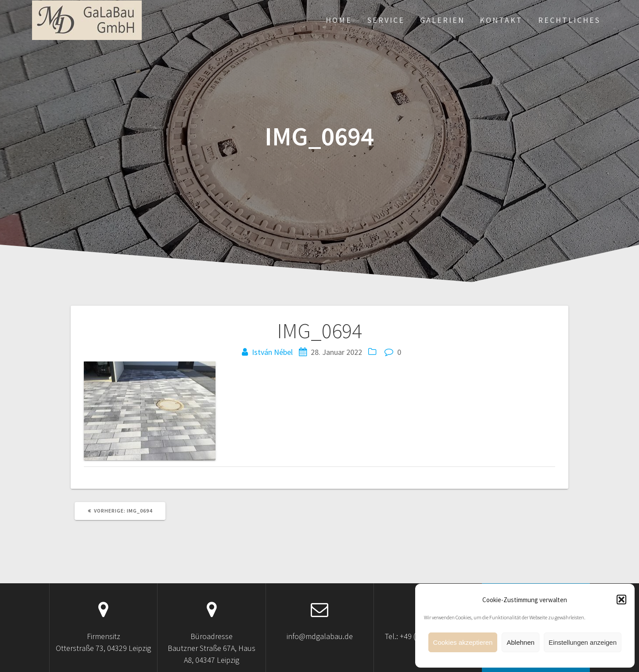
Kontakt (501, 20)
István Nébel (272, 352)
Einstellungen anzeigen (583, 642)
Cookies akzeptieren (463, 642)
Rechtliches (569, 20)
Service (386, 20)
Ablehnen (520, 642)
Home (339, 20)
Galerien (442, 20)
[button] (621, 600)
